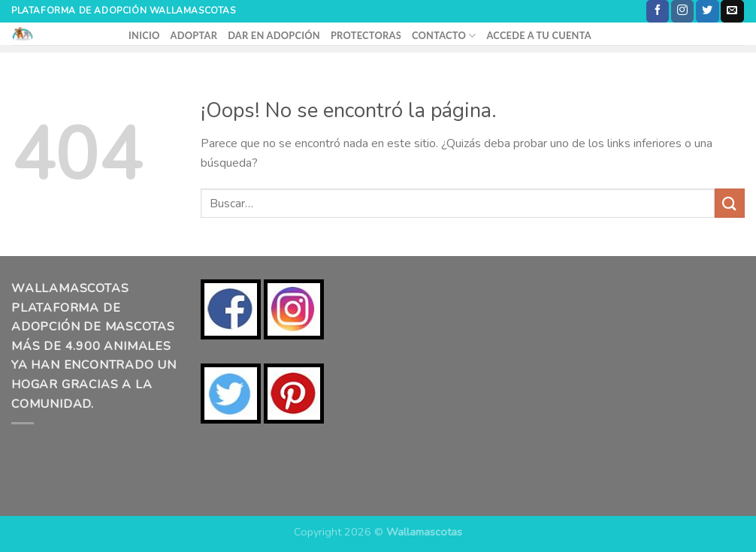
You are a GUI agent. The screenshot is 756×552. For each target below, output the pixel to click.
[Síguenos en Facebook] (658, 11)
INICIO (144, 35)
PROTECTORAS (366, 35)
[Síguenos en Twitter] (707, 11)
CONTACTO (444, 36)
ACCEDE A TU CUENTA (538, 35)
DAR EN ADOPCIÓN (274, 35)
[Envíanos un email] (732, 11)
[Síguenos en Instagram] (682, 11)
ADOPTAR (194, 35)
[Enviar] (730, 203)
